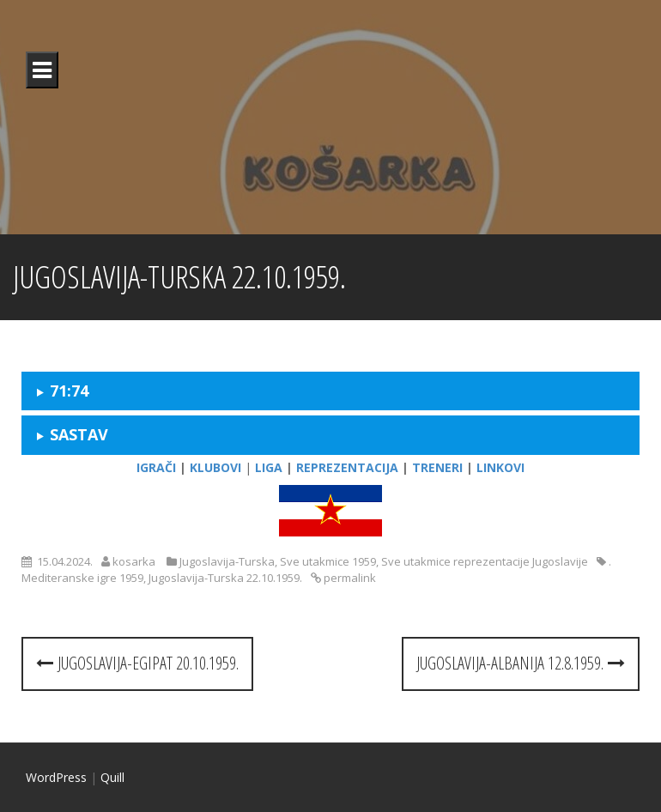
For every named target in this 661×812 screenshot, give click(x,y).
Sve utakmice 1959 (328, 561)
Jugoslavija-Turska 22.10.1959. (225, 578)
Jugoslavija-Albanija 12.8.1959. (521, 663)
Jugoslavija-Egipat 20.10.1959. (137, 663)
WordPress (56, 777)
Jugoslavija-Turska (227, 561)
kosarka (134, 561)
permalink (349, 578)
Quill (112, 777)
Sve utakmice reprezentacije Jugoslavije (485, 561)
